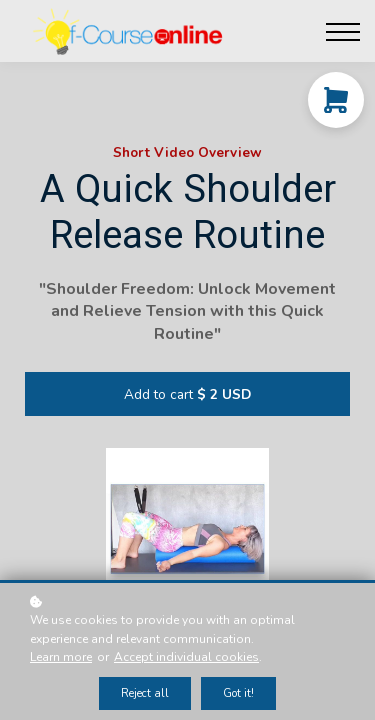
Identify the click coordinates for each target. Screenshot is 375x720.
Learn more (61, 657)
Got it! (238, 693)
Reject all (145, 693)
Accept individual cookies (186, 657)
